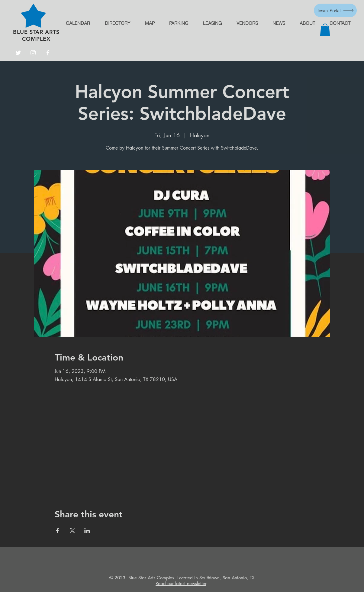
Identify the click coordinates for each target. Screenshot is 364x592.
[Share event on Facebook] (58, 531)
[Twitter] (18, 53)
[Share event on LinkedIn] (87, 531)
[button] (325, 30)
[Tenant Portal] (335, 10)
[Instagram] (33, 53)
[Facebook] (48, 53)
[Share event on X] (72, 531)
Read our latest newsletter (181, 583)
